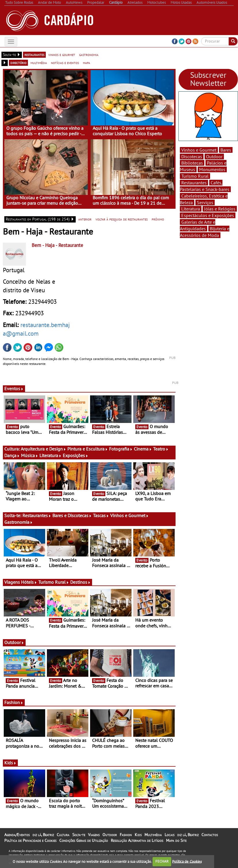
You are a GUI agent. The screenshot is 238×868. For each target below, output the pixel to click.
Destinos (80, 582)
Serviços (205, 202)
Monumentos (212, 169)
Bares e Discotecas (72, 515)
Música (30, 455)
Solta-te (79, 835)
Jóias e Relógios (220, 209)
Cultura (63, 835)
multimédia (39, 63)
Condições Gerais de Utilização (84, 840)
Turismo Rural (54, 582)
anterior (85, 219)
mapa (86, 63)
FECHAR (162, 861)
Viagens (94, 835)
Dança (12, 455)
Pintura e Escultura (88, 449)
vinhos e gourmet (62, 55)
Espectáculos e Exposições (208, 215)
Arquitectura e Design (43, 449)
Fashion (14, 702)
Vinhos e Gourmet (130, 515)
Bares (226, 150)
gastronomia (89, 55)
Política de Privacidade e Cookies (30, 840)
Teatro (161, 449)
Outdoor (14, 642)
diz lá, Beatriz (43, 835)
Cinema (143, 449)
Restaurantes (37, 515)
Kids (10, 763)
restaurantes (34, 55)
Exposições (76, 455)
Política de (187, 861)
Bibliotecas (192, 163)
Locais (170, 835)
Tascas (101, 515)
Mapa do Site (176, 840)
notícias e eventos (65, 63)
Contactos (210, 835)
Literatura (51, 455)
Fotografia (121, 449)
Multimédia (153, 835)
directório (18, 63)
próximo (158, 219)
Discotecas (192, 156)
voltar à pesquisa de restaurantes (122, 219)
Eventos (14, 388)
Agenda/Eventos (17, 835)
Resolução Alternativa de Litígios (137, 840)
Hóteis (29, 582)
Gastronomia (19, 522)
